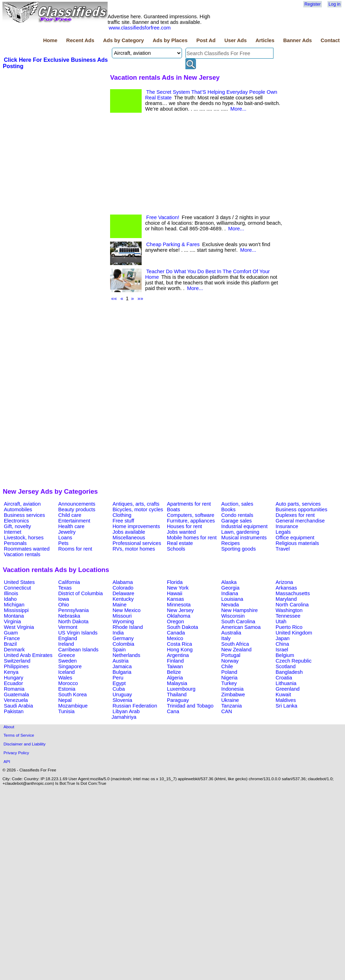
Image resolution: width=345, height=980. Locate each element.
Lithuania (286, 683)
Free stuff (123, 521)
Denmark (14, 650)
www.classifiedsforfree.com (140, 28)
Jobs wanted (181, 532)
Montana (14, 616)
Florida (175, 582)
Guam (11, 633)
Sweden (67, 661)
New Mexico (127, 610)
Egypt (119, 683)
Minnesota (179, 605)
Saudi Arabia (18, 706)
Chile (227, 666)
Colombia (123, 644)
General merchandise (300, 521)
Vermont (68, 627)
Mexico (175, 638)
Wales (65, 678)
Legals (283, 532)
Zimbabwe (233, 695)
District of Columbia (80, 593)
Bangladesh (289, 672)
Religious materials (297, 543)
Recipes (231, 543)
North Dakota (73, 621)
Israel (282, 650)
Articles (265, 40)
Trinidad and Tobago (190, 706)
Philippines (16, 666)
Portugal (231, 655)
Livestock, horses (24, 538)
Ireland (66, 644)
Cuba (119, 689)
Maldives (286, 700)
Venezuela (16, 700)
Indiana (230, 593)
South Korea (72, 695)
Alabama (123, 582)
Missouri (122, 616)
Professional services (137, 543)
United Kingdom (294, 633)
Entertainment (74, 521)
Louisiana (232, 599)
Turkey (229, 683)
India (118, 633)
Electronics (16, 521)
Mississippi (16, 610)
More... (238, 109)
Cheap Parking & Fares (173, 244)
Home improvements (136, 526)
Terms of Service (19, 735)
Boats (173, 509)
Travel (283, 549)
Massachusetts (293, 593)
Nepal (65, 700)
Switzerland (17, 661)
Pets (63, 543)
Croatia (284, 678)
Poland (229, 672)
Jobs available (129, 532)
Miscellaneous (129, 538)
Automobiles (18, 509)
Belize (174, 672)
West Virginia (19, 627)
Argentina (178, 655)
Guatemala (16, 695)
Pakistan (14, 711)
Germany (123, 638)
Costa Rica (180, 644)
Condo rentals (237, 515)
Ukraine (230, 700)
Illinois (11, 593)
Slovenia (122, 700)
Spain (119, 650)
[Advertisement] (55, 123)
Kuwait (283, 695)
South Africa (235, 644)
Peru (118, 678)
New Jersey (180, 610)
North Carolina (292, 605)
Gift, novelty (17, 526)
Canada (176, 633)
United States (19, 582)
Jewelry (67, 532)
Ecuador (13, 683)
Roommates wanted (27, 549)
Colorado (123, 588)
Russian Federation (135, 706)
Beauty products (77, 509)
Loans (65, 538)
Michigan (14, 605)
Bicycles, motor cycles (138, 509)
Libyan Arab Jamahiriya (126, 714)
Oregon (175, 621)
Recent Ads (80, 40)
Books (228, 509)
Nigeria (229, 678)
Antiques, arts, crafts (136, 504)
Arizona (284, 582)
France (12, 638)
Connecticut (17, 588)
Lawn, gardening (240, 532)
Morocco (68, 683)
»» (140, 298)
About (9, 727)
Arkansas (286, 588)
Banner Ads (298, 40)
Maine (120, 605)
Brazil (10, 644)
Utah (281, 621)
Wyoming (123, 621)
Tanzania (232, 706)
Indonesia (232, 689)
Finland (175, 661)
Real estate (180, 543)
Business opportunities (301, 509)
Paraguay (178, 700)
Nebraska (69, 616)
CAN (227, 711)
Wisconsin (233, 616)
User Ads (236, 40)
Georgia (230, 588)
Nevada (230, 605)
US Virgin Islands (78, 633)
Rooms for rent (75, 549)
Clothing (122, 515)
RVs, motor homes (134, 549)
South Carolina (238, 621)
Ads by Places (170, 40)
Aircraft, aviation (22, 504)
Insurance (287, 526)
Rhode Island (128, 627)
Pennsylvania (73, 610)
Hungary (13, 678)
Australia (231, 633)
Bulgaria (122, 672)
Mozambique (73, 706)
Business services (24, 515)
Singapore (70, 666)
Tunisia (66, 711)
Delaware (123, 593)
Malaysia (177, 683)
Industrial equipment (244, 526)
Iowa (64, 599)
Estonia (67, 689)
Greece (67, 655)
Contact (330, 40)
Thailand (177, 695)
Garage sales (236, 521)
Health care (71, 526)
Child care (70, 515)
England (68, 638)
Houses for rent (184, 526)
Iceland (66, 672)
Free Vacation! (163, 217)
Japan (283, 638)
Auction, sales (237, 504)
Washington (289, 610)
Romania (14, 689)
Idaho (10, 599)
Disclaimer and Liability (25, 744)
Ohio (64, 605)
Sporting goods (239, 549)
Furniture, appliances (191, 521)
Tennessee (288, 616)
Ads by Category (123, 40)
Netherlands (126, 655)
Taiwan (175, 666)
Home (50, 40)
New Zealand (236, 650)
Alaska (229, 582)
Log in (334, 4)
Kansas (175, 599)
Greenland (287, 689)
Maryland (286, 599)
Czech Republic (294, 661)
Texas (65, 588)
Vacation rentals (22, 554)
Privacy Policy (16, 753)
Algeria (175, 678)
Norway (230, 661)
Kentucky (123, 599)
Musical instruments (244, 538)
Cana (173, 711)
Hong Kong (180, 650)
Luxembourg (181, 689)
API (7, 761)
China (282, 644)
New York (178, 588)
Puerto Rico (289, 627)
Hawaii (175, 593)
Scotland (286, 666)
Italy (226, 638)
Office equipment (295, 538)
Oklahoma (179, 616)
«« (114, 298)
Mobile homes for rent (192, 538)
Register (312, 4)
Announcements (77, 504)
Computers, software (191, 515)
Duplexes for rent (295, 515)
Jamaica (122, 666)
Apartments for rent (189, 504)
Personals (15, 543)
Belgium (285, 655)
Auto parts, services (298, 504)
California (69, 582)
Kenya (11, 672)
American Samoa (241, 627)
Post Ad (206, 40)
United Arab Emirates (28, 655)
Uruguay (122, 695)
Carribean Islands (78, 650)
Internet (13, 532)
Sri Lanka (286, 706)
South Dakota (182, 627)
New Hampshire (239, 610)
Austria (121, 661)
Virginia (12, 621)
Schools (176, 549)
